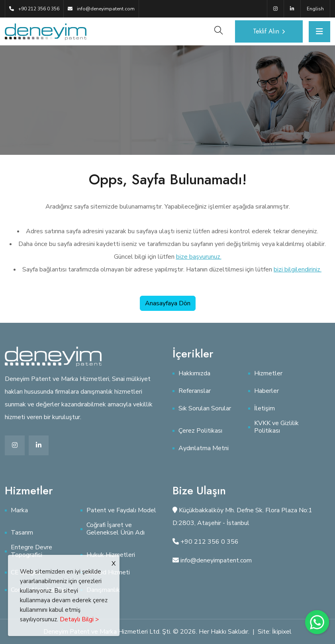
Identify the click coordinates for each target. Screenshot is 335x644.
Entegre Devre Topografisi (31, 551)
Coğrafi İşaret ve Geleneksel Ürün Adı (116, 529)
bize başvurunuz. (199, 257)
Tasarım (22, 533)
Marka (19, 510)
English (315, 9)
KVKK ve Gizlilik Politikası (276, 427)
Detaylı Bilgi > (79, 619)
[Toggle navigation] (319, 32)
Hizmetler (268, 374)
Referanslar (195, 391)
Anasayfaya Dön (168, 303)
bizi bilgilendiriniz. (298, 269)
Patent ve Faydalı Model (121, 510)
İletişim (264, 409)
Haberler (266, 391)
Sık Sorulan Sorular (205, 409)
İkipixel (282, 632)
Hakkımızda (194, 374)
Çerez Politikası (200, 431)
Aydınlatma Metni (204, 448)
